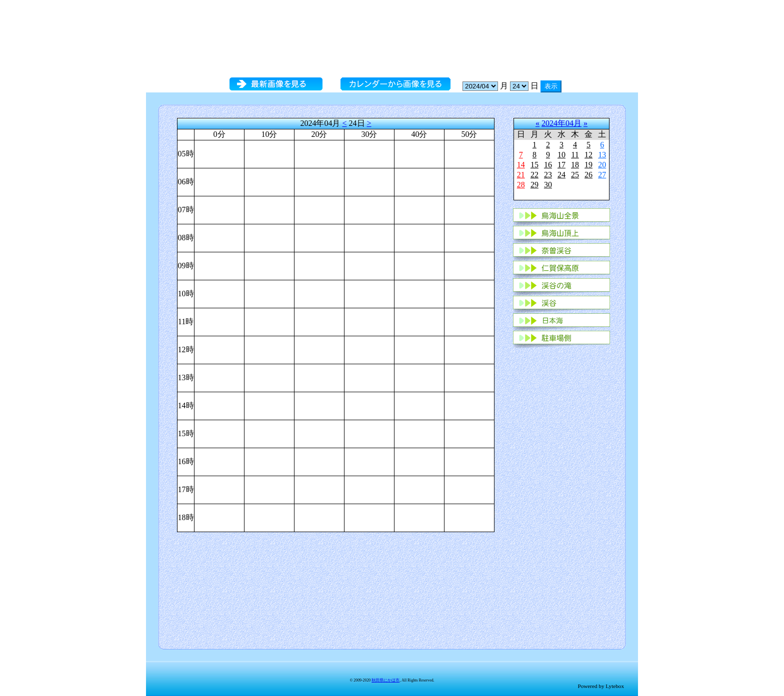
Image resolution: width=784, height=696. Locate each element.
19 (588, 165)
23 (548, 175)
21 (521, 175)
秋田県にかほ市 (385, 680)
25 (575, 175)
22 (534, 175)
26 (588, 175)
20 (602, 165)
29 (534, 185)
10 (561, 155)
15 (534, 165)
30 (548, 185)
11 (575, 155)
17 (561, 165)
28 (521, 185)
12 (588, 155)
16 (548, 165)
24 (561, 175)
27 (602, 175)
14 (521, 165)
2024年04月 (561, 123)
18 (575, 165)
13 (602, 155)
